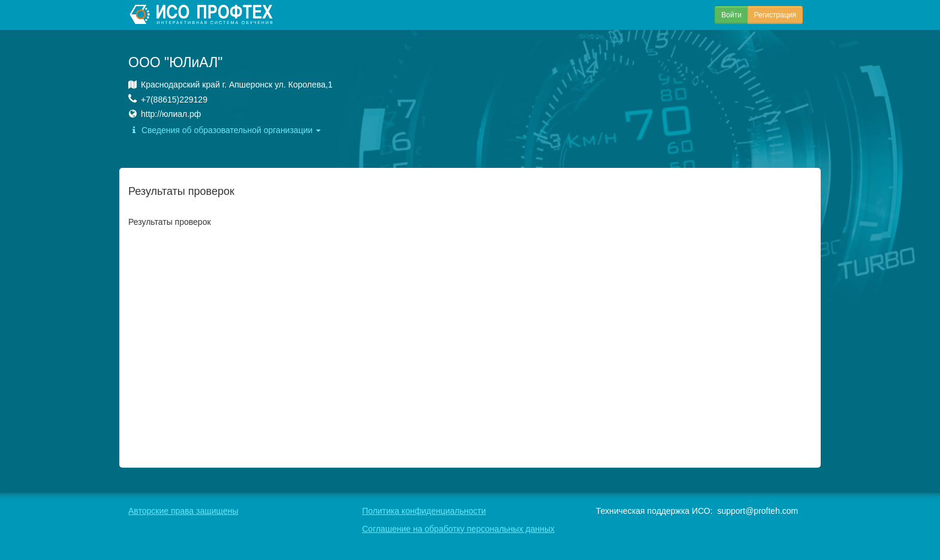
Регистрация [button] (775, 15)
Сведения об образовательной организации (225, 130)
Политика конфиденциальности (424, 511)
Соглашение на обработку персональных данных (458, 529)
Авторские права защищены (183, 511)
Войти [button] (731, 15)
